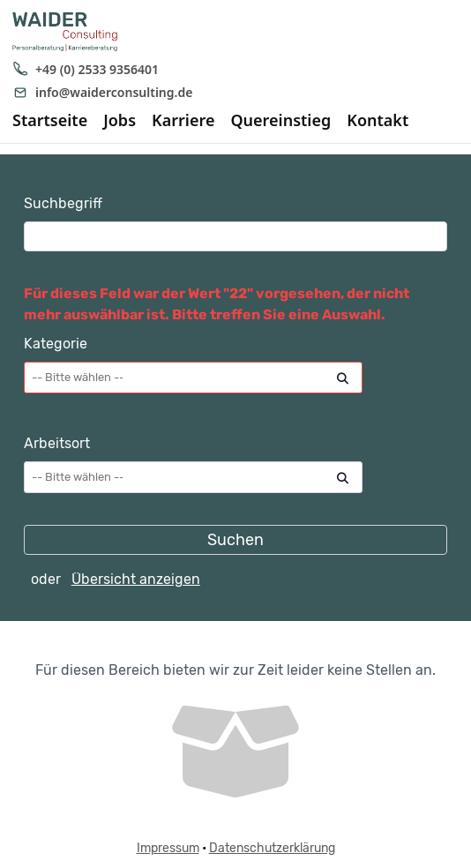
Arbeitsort (57, 443)
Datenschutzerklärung (272, 848)
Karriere (183, 121)
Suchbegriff (63, 203)
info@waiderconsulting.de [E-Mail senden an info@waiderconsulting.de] (102, 93)
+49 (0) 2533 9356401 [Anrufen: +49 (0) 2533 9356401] (86, 70)
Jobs (120, 121)
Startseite (50, 121)
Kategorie (56, 344)
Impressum (168, 848)
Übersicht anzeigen (136, 579)
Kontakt (378, 121)
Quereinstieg (280, 121)
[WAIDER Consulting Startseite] (65, 32)
